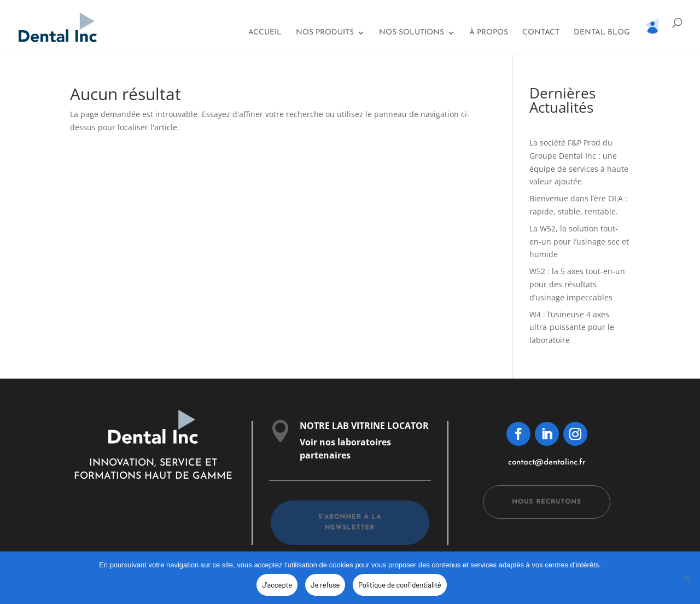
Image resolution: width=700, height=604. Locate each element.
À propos (489, 33)
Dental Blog (602, 33)
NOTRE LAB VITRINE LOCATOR (364, 426)
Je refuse (325, 585)
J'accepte (277, 585)
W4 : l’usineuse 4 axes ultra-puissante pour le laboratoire (572, 327)
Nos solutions (412, 33)
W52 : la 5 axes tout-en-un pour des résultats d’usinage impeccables (577, 284)
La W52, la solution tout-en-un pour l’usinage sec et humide (579, 242)
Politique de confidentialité (399, 585)
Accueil (265, 33)
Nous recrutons (547, 502)
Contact (541, 33)
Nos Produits (325, 33)
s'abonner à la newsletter (350, 522)
